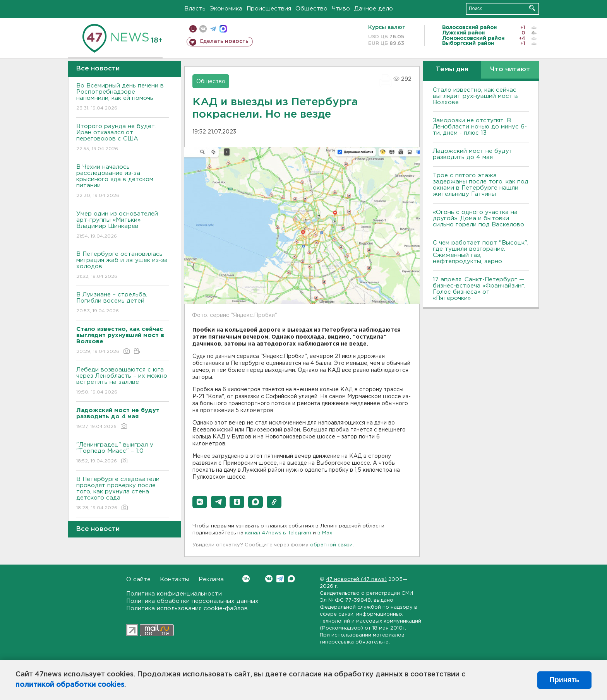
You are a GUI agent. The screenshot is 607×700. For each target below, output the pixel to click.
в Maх (325, 533)
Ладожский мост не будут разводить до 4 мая (473, 154)
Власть (195, 9)
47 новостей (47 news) (356, 579)
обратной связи (331, 545)
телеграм (213, 29)
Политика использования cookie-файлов (187, 608)
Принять (564, 680)
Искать (532, 8)
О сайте (138, 579)
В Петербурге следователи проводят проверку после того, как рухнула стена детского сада (123, 494)
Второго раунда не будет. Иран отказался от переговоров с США (123, 138)
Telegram (280, 579)
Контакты (175, 579)
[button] (200, 502)
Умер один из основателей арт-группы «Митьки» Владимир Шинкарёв (123, 225)
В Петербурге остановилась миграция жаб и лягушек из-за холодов (123, 266)
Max (291, 579)
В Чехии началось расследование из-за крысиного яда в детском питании (123, 182)
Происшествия (269, 9)
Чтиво (341, 9)
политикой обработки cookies (70, 685)
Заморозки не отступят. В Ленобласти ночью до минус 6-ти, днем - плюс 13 (480, 127)
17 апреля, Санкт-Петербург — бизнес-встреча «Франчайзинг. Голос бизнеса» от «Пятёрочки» (479, 289)
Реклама (211, 579)
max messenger (223, 29)
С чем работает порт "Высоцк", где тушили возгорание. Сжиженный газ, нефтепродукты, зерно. (481, 252)
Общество (311, 9)
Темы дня (452, 69)
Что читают (510, 69)
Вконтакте (246, 579)
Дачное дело (374, 9)
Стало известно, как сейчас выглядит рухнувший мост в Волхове (475, 96)
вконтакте (203, 29)
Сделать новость (224, 41)
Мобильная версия (193, 29)
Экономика (226, 9)
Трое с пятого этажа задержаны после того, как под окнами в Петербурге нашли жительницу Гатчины (481, 185)
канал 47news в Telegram (278, 533)
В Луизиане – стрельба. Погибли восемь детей (123, 303)
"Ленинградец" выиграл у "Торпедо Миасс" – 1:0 (123, 453)
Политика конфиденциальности (174, 594)
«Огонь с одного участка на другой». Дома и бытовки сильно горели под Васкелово (478, 218)
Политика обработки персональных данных (192, 601)
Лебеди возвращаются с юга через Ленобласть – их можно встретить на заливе (123, 381)
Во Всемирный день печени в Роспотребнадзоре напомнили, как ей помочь (123, 97)
